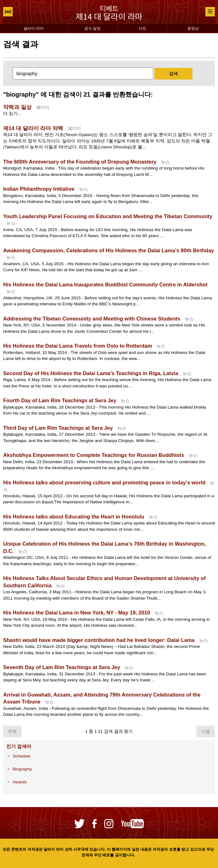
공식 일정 (92, 28)
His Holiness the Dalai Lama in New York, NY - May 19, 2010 (77, 613)
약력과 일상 (17, 107)
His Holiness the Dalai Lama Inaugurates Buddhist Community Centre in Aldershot (105, 284)
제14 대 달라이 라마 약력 (33, 128)
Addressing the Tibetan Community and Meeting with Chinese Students (92, 319)
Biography (22, 769)
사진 (142, 28)
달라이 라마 (34, 28)
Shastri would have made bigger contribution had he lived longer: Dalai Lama (99, 640)
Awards (20, 782)
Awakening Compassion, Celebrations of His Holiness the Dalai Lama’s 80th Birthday (109, 250)
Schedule (21, 756)
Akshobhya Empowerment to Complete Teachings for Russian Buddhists (94, 455)
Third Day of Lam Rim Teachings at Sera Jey (58, 428)
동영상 (193, 28)
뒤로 (12, 731)
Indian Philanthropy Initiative (39, 189)
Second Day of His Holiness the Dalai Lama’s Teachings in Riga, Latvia (91, 373)
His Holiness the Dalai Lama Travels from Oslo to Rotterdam (78, 346)
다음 (206, 731)
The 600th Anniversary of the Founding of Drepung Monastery (80, 162)
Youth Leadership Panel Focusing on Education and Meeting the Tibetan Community (108, 216)
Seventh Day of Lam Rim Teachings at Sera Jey (62, 667)
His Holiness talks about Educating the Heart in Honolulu (74, 517)
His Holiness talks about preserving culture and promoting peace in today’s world (104, 482)
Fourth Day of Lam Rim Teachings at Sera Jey (60, 400)
